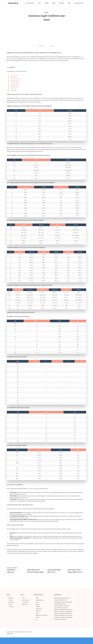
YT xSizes (11, 607)
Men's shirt (25, 604)
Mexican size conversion (42, 615)
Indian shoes (39, 609)
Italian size (38, 611)
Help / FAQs (12, 602)
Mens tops (14, 91)
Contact (11, 600)
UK (36, 620)
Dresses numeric (16, 82)
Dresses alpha (15, 84)
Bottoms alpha (15, 80)
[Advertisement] (46, 34)
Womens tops (15, 87)
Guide (10, 604)
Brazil (37, 602)
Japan (37, 613)
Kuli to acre (51, 572)
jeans (82, 57)
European (38, 607)
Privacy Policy (10, 634)
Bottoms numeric (16, 79)
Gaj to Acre (11, 572)
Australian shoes (40, 600)
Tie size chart (25, 602)
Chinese (38, 604)
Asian (37, 598)
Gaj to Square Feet (33, 570)
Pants (24, 598)
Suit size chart (26, 600)
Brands (46, 13)
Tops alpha (14, 77)
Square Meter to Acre (75, 572)
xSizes (52, 46)
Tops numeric (15, 75)
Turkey (37, 617)
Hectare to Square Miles (35, 572)
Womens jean (15, 86)
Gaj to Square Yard (74, 570)
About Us (11, 598)
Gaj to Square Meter (54, 570)
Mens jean (14, 89)
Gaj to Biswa (11, 570)
